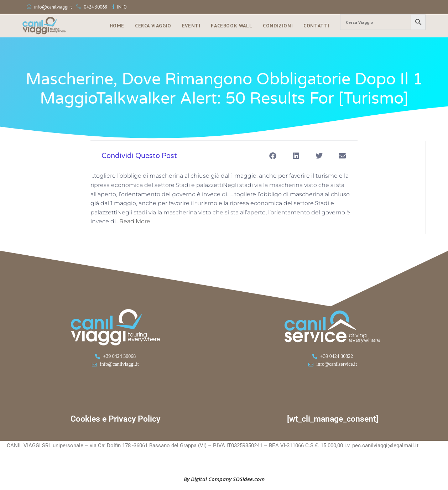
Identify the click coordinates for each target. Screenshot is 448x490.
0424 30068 (95, 7)
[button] (273, 156)
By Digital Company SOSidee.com (224, 479)
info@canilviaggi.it (53, 7)
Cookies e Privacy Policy (115, 419)
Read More (135, 221)
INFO (122, 7)
